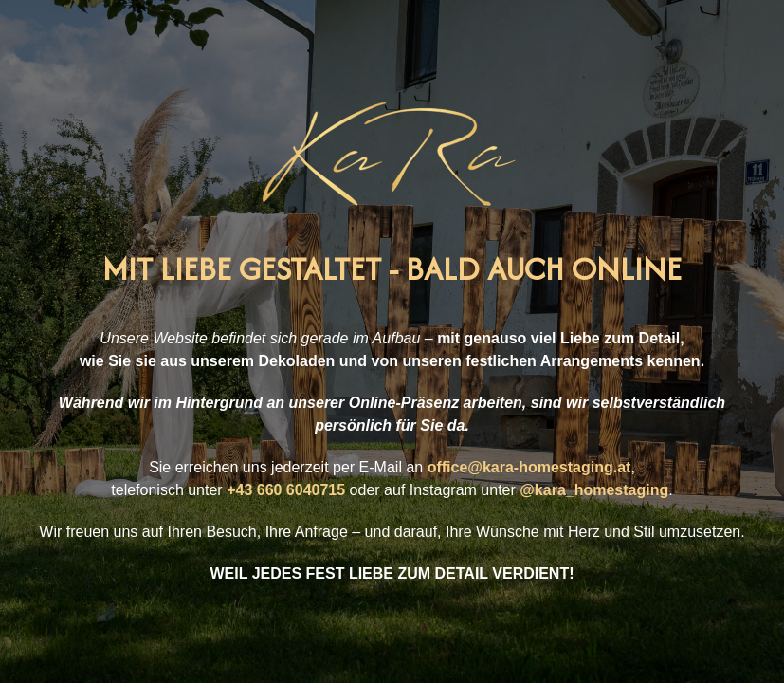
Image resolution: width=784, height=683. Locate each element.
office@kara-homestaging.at (529, 467)
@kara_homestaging (594, 490)
